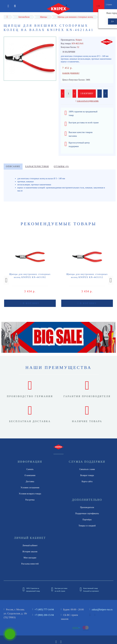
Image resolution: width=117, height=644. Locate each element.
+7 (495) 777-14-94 (44, 609)
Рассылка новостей (30, 564)
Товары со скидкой (87, 526)
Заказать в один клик (88, 101)
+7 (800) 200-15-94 (44, 615)
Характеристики (37, 166)
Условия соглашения (30, 488)
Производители (87, 507)
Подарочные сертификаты (87, 513)
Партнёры (87, 520)
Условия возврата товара (30, 494)
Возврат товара (87, 475)
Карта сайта (87, 481)
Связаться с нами (87, 469)
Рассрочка (30, 500)
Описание (13, 166)
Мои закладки (30, 558)
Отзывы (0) (61, 166)
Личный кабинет (30, 545)
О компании (30, 475)
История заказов (30, 552)
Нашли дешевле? (71, 73)
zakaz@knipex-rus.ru (102, 609)
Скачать (30, 469)
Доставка (30, 481)
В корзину (87, 93)
